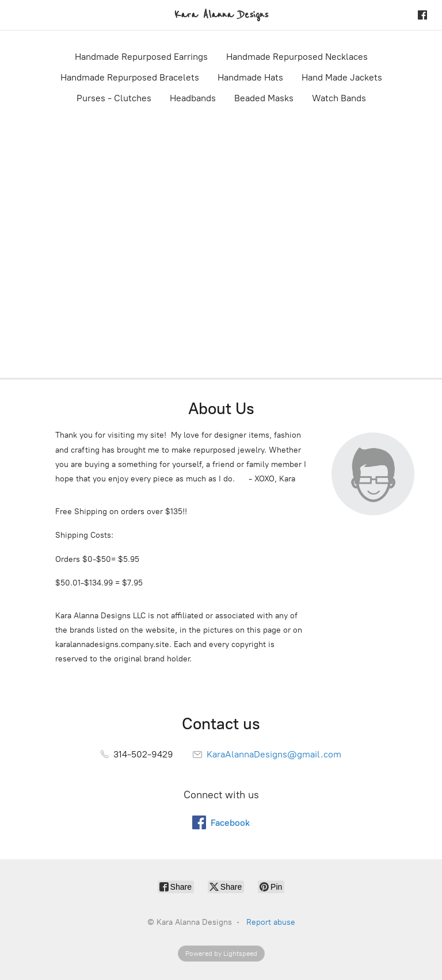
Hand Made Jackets (342, 77)
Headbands (193, 98)
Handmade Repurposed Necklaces (297, 57)
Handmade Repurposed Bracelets (130, 77)
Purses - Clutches (114, 98)
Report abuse (271, 922)
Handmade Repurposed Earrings (141, 57)
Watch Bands (339, 98)
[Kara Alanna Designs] (221, 15)
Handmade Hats (250, 77)
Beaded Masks (264, 98)
